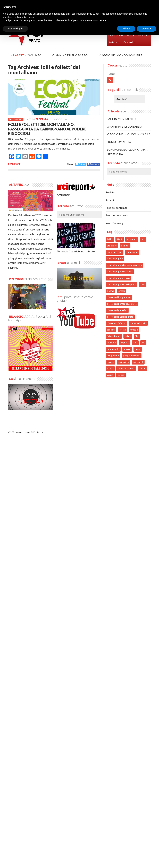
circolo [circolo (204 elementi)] (122, 291)
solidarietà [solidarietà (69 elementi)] (124, 362)
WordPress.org (115, 223)
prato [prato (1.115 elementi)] (138, 349)
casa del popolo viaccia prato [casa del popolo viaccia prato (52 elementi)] (122, 284)
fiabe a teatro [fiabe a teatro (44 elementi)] (114, 336)
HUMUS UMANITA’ (119, 142)
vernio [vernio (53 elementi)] (110, 375)
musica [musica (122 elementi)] (127, 349)
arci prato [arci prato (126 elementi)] (112, 246)
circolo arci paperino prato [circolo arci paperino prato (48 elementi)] (120, 317)
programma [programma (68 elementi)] (113, 356)
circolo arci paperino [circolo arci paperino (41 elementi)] (117, 310)
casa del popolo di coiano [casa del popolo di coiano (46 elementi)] (120, 271)
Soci (131, 36)
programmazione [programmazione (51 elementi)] (132, 356)
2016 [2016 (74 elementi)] (110, 239)
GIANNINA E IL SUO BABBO (71, 55)
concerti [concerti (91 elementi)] (111, 330)
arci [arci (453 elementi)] (143, 239)
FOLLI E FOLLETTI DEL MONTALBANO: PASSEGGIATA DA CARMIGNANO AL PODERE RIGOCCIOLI (47, 129)
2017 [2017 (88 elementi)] (120, 239)
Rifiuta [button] (126, 29)
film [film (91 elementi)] (137, 336)
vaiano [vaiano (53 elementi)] (142, 368)
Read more (14, 164)
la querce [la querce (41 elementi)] (125, 343)
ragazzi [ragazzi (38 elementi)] (110, 362)
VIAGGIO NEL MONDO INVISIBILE (122, 55)
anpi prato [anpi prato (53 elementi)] (132, 239)
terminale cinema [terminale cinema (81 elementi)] (126, 368)
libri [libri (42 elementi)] (135, 343)
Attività (114, 42)
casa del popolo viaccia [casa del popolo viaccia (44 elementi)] (118, 278)
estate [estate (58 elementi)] (123, 330)
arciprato (42, 119)
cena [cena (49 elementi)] (143, 284)
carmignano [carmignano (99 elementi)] (132, 252)
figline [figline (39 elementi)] (128, 336)
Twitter (81, 164)
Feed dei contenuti (116, 208)
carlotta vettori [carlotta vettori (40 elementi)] (115, 252)
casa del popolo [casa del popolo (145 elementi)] (115, 259)
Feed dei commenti (117, 215)
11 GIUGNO (17, 119)
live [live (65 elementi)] (143, 343)
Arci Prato (122, 99)
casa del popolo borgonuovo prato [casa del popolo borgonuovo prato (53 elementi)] (124, 265)
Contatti (130, 42)
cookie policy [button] (27, 17)
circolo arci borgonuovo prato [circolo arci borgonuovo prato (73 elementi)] (122, 304)
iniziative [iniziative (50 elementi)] (111, 343)
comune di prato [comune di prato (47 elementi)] (138, 323)
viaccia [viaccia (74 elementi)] (121, 375)
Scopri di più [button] (15, 29)
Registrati (111, 192)
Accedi (110, 200)
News (143, 36)
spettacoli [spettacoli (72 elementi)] (138, 362)
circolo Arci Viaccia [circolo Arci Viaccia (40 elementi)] (116, 323)
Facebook (93, 164)
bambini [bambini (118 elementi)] (125, 246)
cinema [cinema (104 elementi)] (110, 291)
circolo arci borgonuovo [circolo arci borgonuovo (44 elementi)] (119, 297)
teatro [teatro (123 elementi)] (110, 368)
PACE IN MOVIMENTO (121, 119)
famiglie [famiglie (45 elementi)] (134, 330)
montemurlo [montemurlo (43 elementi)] (113, 349)
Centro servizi (116, 35)
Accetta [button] (147, 29)
